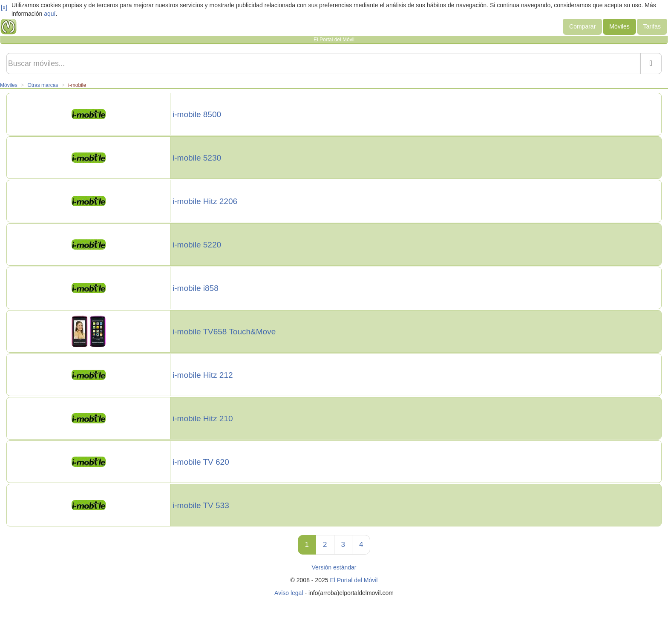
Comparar (582, 26)
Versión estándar (334, 567)
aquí (50, 14)
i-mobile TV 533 (201, 506)
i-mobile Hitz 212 (203, 375)
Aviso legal (289, 593)
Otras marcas (43, 85)
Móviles (619, 26)
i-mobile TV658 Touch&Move (224, 332)
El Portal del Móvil (354, 580)
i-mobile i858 (196, 288)
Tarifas (652, 26)
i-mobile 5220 (197, 245)
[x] (4, 7)
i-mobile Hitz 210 (203, 419)
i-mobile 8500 (197, 115)
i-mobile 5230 (197, 158)
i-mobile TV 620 (201, 462)
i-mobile (77, 85)
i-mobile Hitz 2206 (205, 201)
